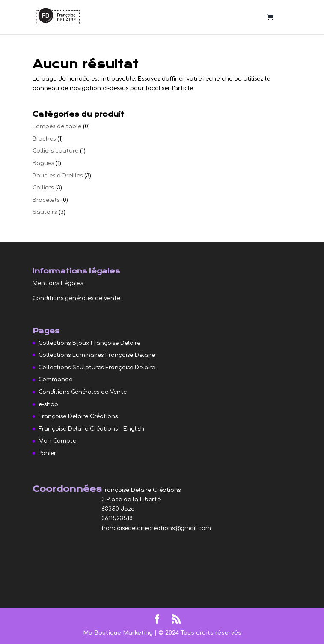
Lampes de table (57, 126)
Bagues (43, 163)
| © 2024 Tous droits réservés (198, 633)
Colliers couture (55, 151)
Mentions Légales (58, 283)
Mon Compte (57, 441)
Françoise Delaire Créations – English (91, 429)
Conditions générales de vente (76, 298)
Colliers (43, 188)
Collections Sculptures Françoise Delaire (97, 368)
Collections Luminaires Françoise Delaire (97, 355)
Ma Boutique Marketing (119, 633)
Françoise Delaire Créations (78, 416)
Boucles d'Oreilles (58, 176)
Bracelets (46, 200)
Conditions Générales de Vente (83, 392)
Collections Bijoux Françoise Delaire (89, 343)
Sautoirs (45, 212)
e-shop (48, 404)
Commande (55, 380)
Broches (44, 139)
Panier (48, 453)
